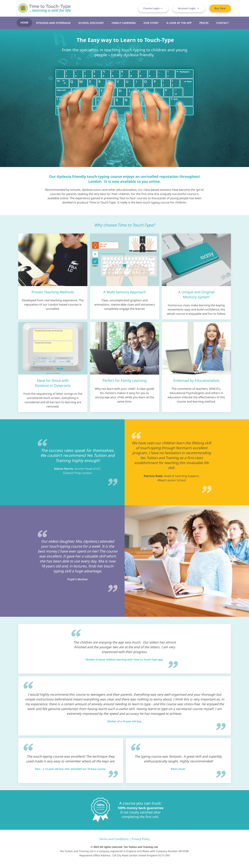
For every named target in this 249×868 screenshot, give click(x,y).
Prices (204, 23)
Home (24, 22)
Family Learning (124, 23)
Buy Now (220, 8)
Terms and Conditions (114, 839)
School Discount (91, 23)
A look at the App (179, 23)
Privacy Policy (141, 839)
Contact (223, 23)
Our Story (151, 23)
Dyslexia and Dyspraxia (53, 23)
